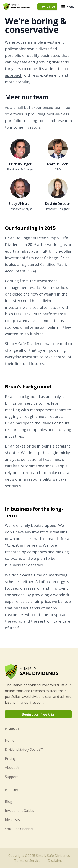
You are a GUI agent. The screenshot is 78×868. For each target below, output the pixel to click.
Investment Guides (20, 811)
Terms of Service (27, 861)
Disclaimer (56, 861)
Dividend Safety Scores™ (24, 749)
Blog (9, 802)
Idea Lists (12, 820)
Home (10, 740)
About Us (12, 768)
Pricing (10, 759)
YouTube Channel (19, 829)
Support (11, 777)
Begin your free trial (38, 714)
